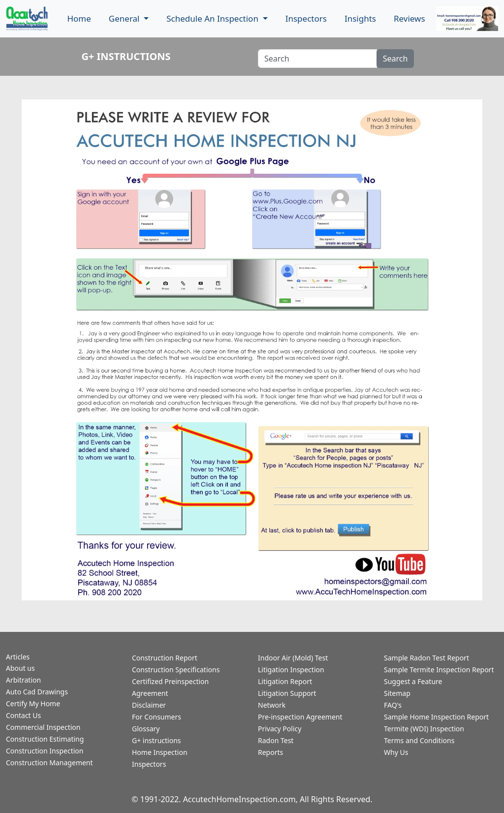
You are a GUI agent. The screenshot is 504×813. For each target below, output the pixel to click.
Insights (360, 18)
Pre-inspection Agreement (300, 717)
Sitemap (397, 693)
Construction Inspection (45, 751)
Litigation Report (285, 681)
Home (79, 18)
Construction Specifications (176, 670)
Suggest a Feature (413, 681)
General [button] (125, 18)
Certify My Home (33, 704)
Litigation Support (287, 693)
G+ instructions (157, 740)
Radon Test (276, 740)
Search (395, 59)
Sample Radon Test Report (426, 658)
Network (272, 705)
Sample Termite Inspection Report (439, 670)
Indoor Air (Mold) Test (293, 658)
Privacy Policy (280, 729)
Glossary (146, 729)
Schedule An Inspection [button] (213, 18)
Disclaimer (149, 705)
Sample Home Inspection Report (436, 717)
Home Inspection (160, 752)
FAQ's (393, 705)
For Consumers (157, 717)
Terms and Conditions (419, 740)
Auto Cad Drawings (37, 692)
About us (20, 668)
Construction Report (165, 658)
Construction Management (49, 763)
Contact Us (23, 715)
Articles (18, 657)
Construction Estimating (45, 739)
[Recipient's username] (317, 59)
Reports (270, 752)
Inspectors (306, 18)
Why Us (396, 752)
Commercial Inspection (43, 727)
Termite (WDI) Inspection (424, 729)
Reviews (409, 18)
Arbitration (23, 680)
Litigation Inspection (291, 670)
